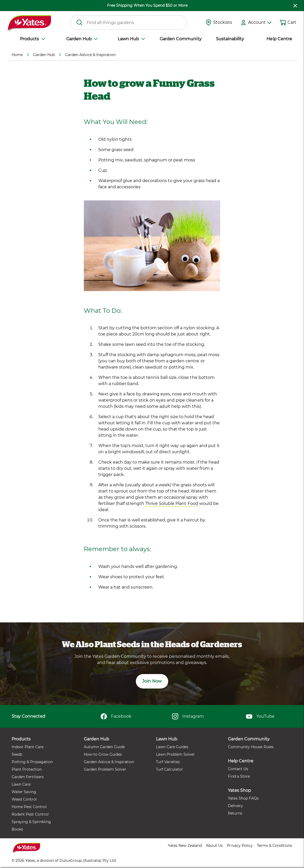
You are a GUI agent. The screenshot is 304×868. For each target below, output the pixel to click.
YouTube (260, 716)
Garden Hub (82, 39)
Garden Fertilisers (28, 777)
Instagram (188, 716)
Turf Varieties (168, 762)
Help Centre (279, 39)
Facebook (116, 716)
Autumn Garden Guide (104, 747)
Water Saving (24, 792)
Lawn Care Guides (172, 747)
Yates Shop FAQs (243, 798)
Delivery (235, 806)
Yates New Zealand (185, 846)
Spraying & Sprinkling (31, 822)
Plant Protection (27, 769)
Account (260, 22)
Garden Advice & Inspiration (109, 762)
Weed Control (24, 799)
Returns (235, 813)
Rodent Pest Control (30, 814)
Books (17, 829)
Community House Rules (251, 747)
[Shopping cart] (283, 22)
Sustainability (230, 39)
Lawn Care (21, 784)
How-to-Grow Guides (103, 754)
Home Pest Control (29, 807)
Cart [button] (292, 22)
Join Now (152, 681)
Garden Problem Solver (105, 769)
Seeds (17, 754)
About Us (214, 846)
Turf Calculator (169, 769)
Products (32, 39)
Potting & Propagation (32, 762)
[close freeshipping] (295, 6)
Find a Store (239, 776)
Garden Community (180, 39)
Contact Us (238, 769)
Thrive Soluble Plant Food (172, 503)
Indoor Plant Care (28, 747)
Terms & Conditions (275, 846)
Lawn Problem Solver (175, 754)
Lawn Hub (131, 39)
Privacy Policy (240, 846)
